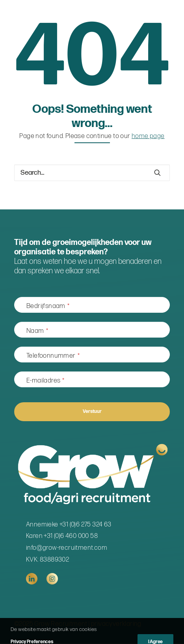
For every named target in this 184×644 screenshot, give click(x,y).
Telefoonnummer (53, 356)
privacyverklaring (116, 624)
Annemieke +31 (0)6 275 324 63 (69, 525)
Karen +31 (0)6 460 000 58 (62, 536)
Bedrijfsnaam (48, 306)
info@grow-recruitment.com (67, 548)
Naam (37, 331)
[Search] (92, 173)
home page (148, 136)
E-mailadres (46, 381)
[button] (157, 173)
